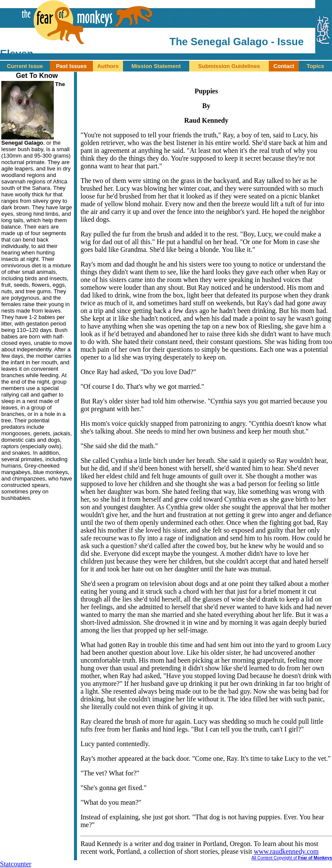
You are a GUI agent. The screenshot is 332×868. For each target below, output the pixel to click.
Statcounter (16, 864)
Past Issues (71, 66)
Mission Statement (156, 66)
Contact (284, 66)
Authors (108, 66)
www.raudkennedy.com (286, 851)
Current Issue (25, 66)
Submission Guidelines (229, 66)
